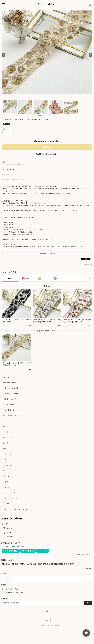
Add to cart (47, 147)
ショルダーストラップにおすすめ (15, 509)
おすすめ (6, 487)
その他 (6, 432)
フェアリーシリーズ (10, 498)
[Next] (90, 55)
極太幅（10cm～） (10, 399)
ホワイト (7, 460)
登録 (88, 603)
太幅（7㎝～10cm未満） (12, 394)
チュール (6, 421)
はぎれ (6, 482)
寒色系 (6, 443)
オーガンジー (8, 438)
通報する (88, 264)
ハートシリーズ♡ (9, 493)
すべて (10, 278)
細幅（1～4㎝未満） (10, 383)
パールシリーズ (9, 471)
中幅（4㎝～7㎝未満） (11, 388)
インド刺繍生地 (9, 410)
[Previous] (4, 55)
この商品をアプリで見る (47, 253)
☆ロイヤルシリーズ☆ (11, 416)
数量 (4, 129)
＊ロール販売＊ (9, 405)
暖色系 (6, 449)
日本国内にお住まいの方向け (47, 154)
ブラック (7, 465)
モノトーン (7, 454)
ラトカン (6, 504)
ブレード (6, 476)
